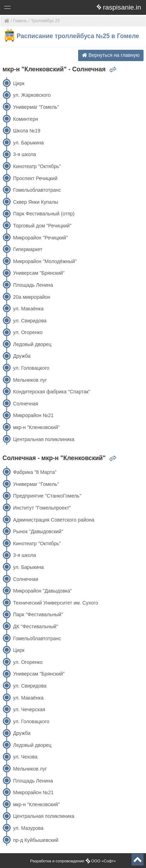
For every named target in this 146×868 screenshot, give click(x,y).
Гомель (20, 21)
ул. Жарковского (32, 95)
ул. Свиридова (30, 321)
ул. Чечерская (29, 709)
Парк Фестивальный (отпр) (44, 214)
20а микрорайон (32, 297)
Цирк (19, 83)
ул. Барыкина (28, 143)
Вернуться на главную (111, 55)
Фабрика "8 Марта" (35, 472)
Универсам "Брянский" (39, 273)
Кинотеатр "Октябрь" (37, 166)
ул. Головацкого (31, 368)
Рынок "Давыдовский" (38, 531)
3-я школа (25, 154)
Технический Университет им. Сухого (56, 603)
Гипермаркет (28, 249)
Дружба (22, 356)
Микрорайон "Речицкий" (40, 238)
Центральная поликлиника (44, 439)
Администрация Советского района (54, 520)
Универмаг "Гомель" (36, 107)
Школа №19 (27, 131)
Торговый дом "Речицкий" (42, 226)
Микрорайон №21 (33, 415)
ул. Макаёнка (28, 309)
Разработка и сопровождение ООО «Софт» (73, 861)
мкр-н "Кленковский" (36, 427)
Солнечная (26, 404)
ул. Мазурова (28, 828)
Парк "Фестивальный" (38, 614)
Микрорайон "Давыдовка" (42, 591)
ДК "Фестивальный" (36, 626)
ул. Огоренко (28, 332)
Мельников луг (30, 380)
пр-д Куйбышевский (36, 840)
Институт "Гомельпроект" (42, 508)
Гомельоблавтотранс (37, 190)
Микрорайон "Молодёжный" (45, 261)
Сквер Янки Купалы (36, 202)
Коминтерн (26, 119)
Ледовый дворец (32, 344)
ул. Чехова (25, 757)
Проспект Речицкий (35, 178)
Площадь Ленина (33, 285)
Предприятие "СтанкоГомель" (47, 496)
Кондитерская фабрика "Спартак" (52, 392)
